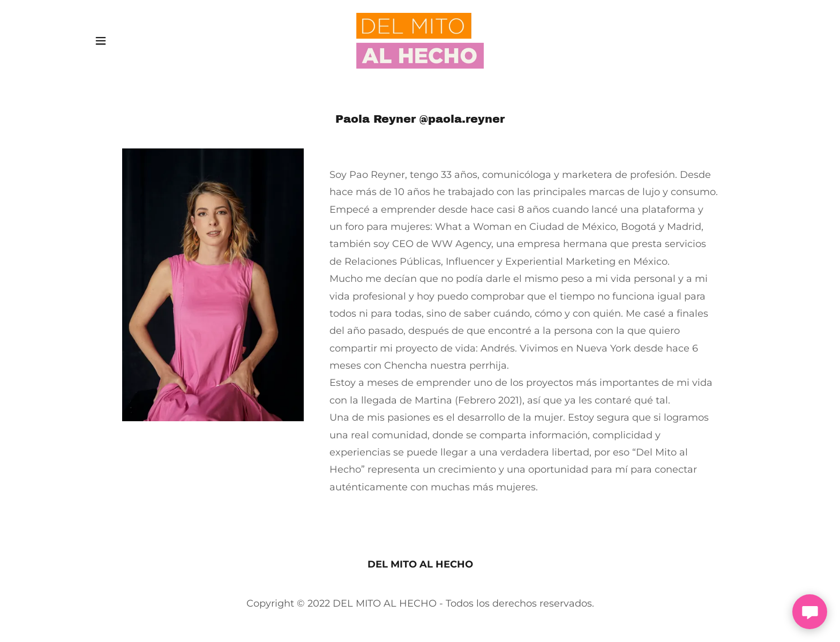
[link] (420, 40)
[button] (101, 41)
